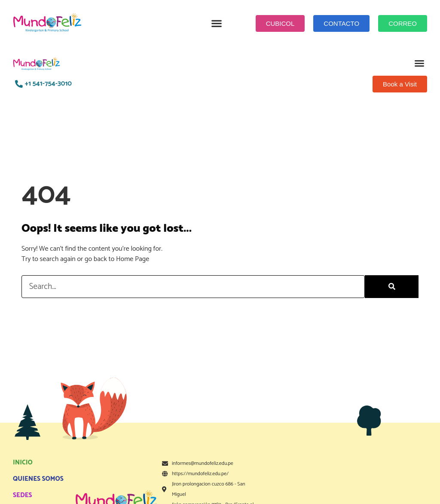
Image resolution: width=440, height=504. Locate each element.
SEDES (23, 495)
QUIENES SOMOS (38, 479)
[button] (217, 23)
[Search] (392, 287)
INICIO (23, 463)
